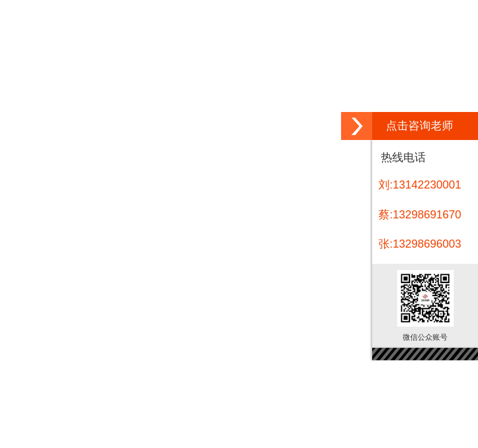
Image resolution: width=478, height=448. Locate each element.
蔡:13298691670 (420, 215)
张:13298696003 (420, 244)
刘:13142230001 (420, 185)
